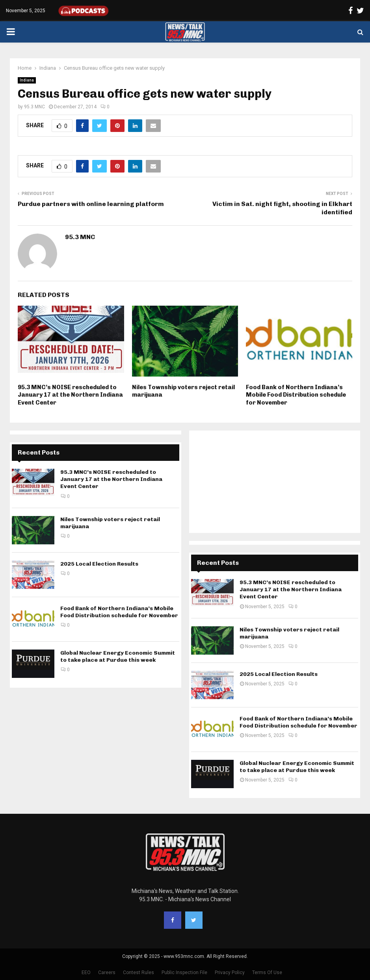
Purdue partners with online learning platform (91, 204)
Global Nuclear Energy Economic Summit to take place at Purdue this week (118, 656)
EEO (86, 973)
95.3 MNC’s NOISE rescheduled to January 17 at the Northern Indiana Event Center (70, 395)
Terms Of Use (267, 973)
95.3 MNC (34, 107)
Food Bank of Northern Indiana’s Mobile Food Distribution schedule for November (296, 395)
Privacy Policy (230, 973)
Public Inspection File (184, 973)
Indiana (27, 80)
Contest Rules (139, 973)
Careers (107, 973)
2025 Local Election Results (99, 564)
